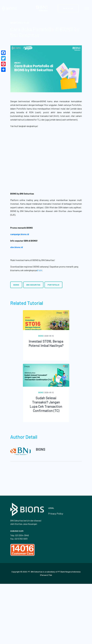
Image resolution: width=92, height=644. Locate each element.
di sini (40, 270)
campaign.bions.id (20, 234)
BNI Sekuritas (33, 285)
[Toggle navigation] (86, 8)
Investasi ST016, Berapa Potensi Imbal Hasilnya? (46, 343)
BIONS (16, 285)
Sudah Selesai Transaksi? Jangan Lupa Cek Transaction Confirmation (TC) (46, 404)
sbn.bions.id (17, 247)
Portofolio (53, 285)
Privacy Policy (56, 514)
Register (68, 8)
